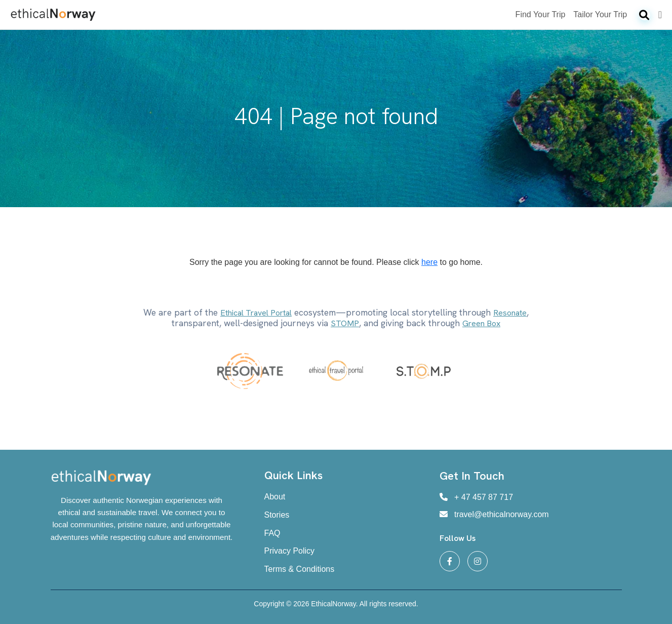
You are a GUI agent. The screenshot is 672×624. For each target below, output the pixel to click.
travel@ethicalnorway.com (494, 514)
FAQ (272, 533)
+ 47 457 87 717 (477, 497)
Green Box (481, 323)
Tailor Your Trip (600, 14)
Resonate (510, 313)
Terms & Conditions (300, 569)
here (429, 262)
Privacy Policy (290, 551)
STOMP (345, 323)
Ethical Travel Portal (256, 313)
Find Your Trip (541, 14)
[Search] (645, 15)
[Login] (660, 14)
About (275, 497)
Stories (277, 515)
